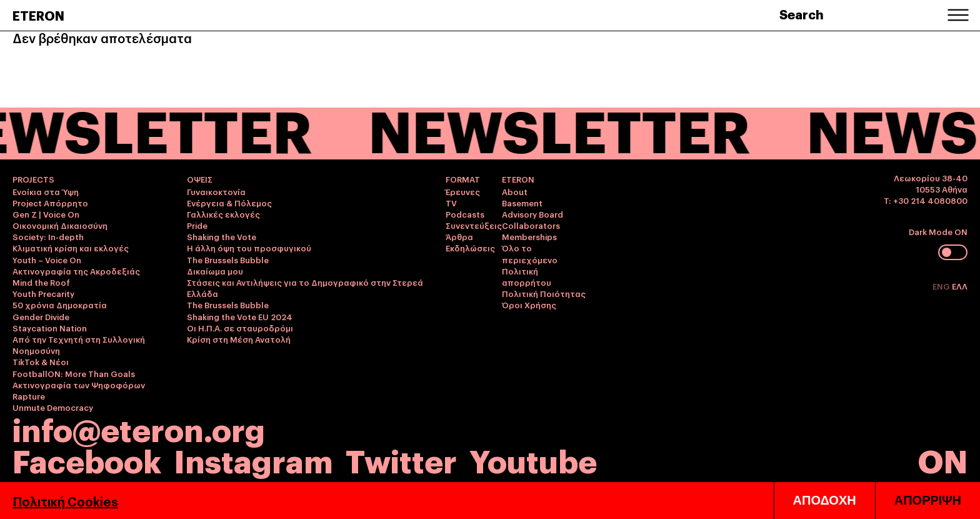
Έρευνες (463, 191)
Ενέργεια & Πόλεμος (229, 203)
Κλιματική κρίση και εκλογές (71, 248)
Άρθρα (459, 236)
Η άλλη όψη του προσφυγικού (249, 248)
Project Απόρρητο (50, 203)
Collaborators (531, 225)
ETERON (38, 15)
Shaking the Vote (222, 236)
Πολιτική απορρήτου (527, 276)
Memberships (529, 236)
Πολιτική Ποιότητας (544, 293)
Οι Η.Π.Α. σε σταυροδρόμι (240, 328)
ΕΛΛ (960, 286)
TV (451, 203)
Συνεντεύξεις (474, 225)
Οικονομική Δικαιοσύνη (60, 225)
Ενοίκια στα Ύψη (46, 191)
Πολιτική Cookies (65, 501)
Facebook (87, 459)
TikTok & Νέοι (41, 361)
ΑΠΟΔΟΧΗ (825, 500)
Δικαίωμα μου (215, 271)
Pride (197, 225)
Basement (522, 203)
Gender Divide (41, 316)
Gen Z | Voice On (46, 214)
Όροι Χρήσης (529, 305)
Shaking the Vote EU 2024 (240, 316)
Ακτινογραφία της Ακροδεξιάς (76, 271)
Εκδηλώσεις (470, 248)
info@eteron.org (139, 428)
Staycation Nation (50, 328)
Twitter (401, 459)
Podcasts (465, 214)
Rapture (29, 396)
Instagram (253, 459)
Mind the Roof (41, 282)
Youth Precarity (43, 293)
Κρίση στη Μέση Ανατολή (239, 339)
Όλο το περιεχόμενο (530, 253)
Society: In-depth (48, 236)
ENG (942, 286)
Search (802, 14)
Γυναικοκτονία (216, 191)
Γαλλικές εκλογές (223, 214)
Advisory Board (532, 214)
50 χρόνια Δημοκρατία (60, 305)
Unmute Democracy (53, 407)
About (515, 191)
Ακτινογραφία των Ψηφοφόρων (79, 385)
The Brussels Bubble (228, 259)
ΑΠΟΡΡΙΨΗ (928, 500)
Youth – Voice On (47, 259)
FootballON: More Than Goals (74, 373)
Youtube (533, 459)
